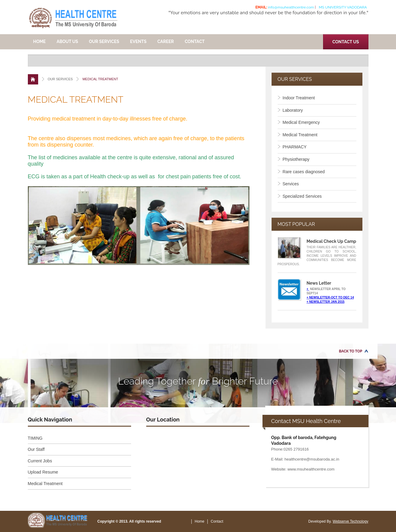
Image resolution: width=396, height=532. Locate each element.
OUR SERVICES (104, 41)
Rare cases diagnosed (301, 172)
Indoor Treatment (296, 98)
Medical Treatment (298, 135)
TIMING (35, 438)
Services (288, 184)
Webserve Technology (351, 521)
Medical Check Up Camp (332, 241)
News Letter (319, 283)
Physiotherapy (294, 159)
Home (40, 41)
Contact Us (346, 42)
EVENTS (138, 41)
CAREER (166, 41)
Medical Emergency (299, 122)
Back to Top (351, 351)
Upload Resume (43, 472)
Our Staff (36, 449)
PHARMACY (292, 147)
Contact (195, 41)
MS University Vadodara (343, 7)
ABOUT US (67, 41)
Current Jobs (40, 461)
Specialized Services (300, 196)
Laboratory (290, 110)
